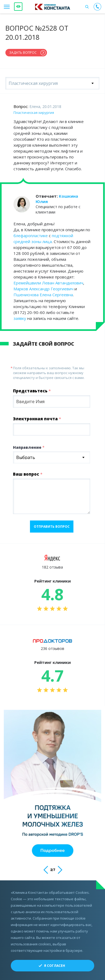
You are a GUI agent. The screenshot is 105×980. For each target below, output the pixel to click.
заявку (20, 318)
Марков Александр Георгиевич (43, 289)
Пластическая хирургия (34, 113)
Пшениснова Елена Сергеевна (43, 295)
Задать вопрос (23, 53)
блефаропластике (31, 236)
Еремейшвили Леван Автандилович (48, 283)
